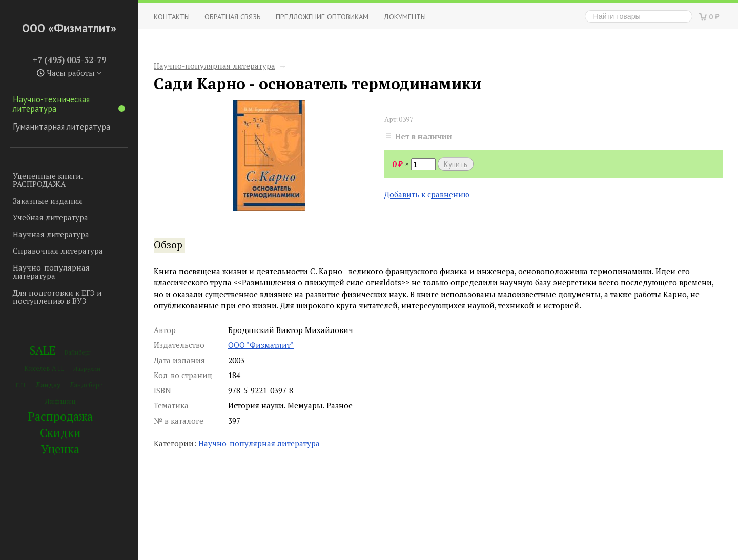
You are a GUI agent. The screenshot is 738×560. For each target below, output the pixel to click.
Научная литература (51, 234)
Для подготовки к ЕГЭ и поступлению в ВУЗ (57, 297)
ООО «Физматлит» (69, 28)
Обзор (168, 245)
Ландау (48, 385)
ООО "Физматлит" (261, 345)
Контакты (172, 17)
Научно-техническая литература (69, 104)
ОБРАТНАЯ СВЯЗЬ (233, 17)
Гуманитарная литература (61, 127)
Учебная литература (50, 217)
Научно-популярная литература (51, 272)
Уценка (60, 449)
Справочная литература (58, 251)
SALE (43, 350)
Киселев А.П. (44, 369)
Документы (405, 17)
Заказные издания (48, 201)
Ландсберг (86, 385)
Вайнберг (78, 352)
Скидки (60, 433)
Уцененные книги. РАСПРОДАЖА (48, 180)
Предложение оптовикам (322, 17)
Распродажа (60, 416)
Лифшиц (60, 401)
